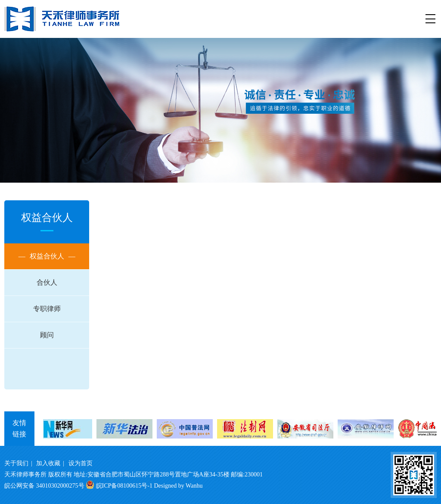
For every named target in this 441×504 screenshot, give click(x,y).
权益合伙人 (47, 256)
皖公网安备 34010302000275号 (44, 486)
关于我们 (16, 463)
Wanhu (194, 486)
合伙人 (47, 282)
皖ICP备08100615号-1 (124, 486)
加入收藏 (48, 463)
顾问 (47, 335)
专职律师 (47, 309)
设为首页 (81, 463)
